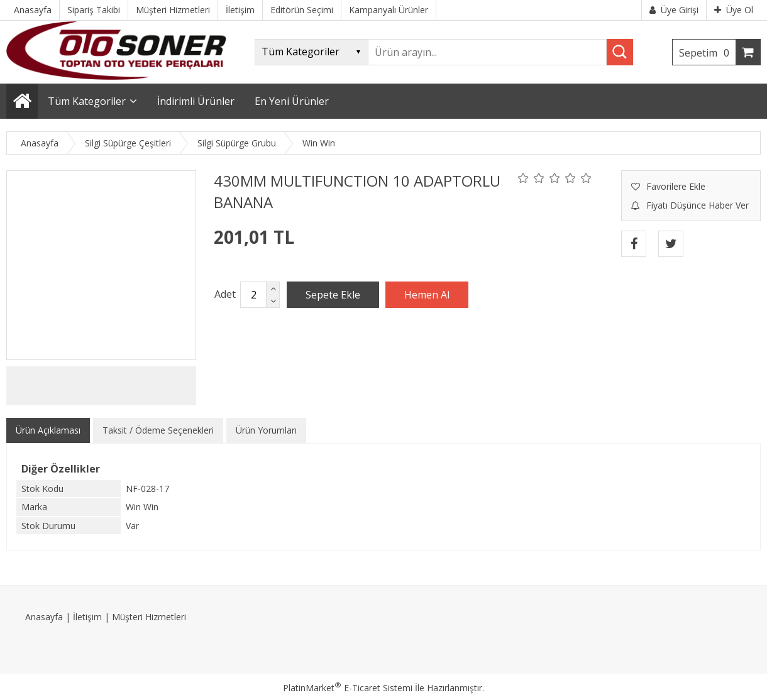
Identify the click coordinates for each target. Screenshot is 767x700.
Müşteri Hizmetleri (149, 617)
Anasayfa (44, 617)
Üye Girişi (674, 10)
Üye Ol (734, 10)
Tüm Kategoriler (87, 101)
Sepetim (707, 53)
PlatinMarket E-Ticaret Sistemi (348, 688)
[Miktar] (253, 295)
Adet (225, 294)
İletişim (87, 617)
